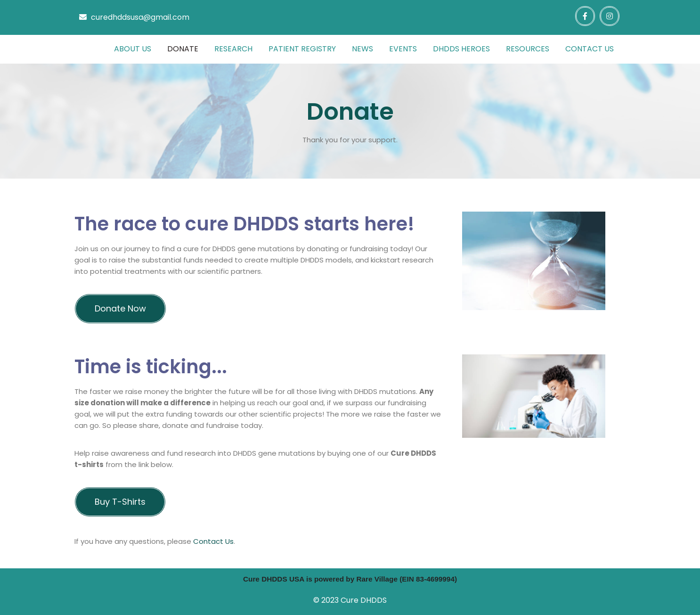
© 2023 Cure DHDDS (350, 600)
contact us (213, 541)
